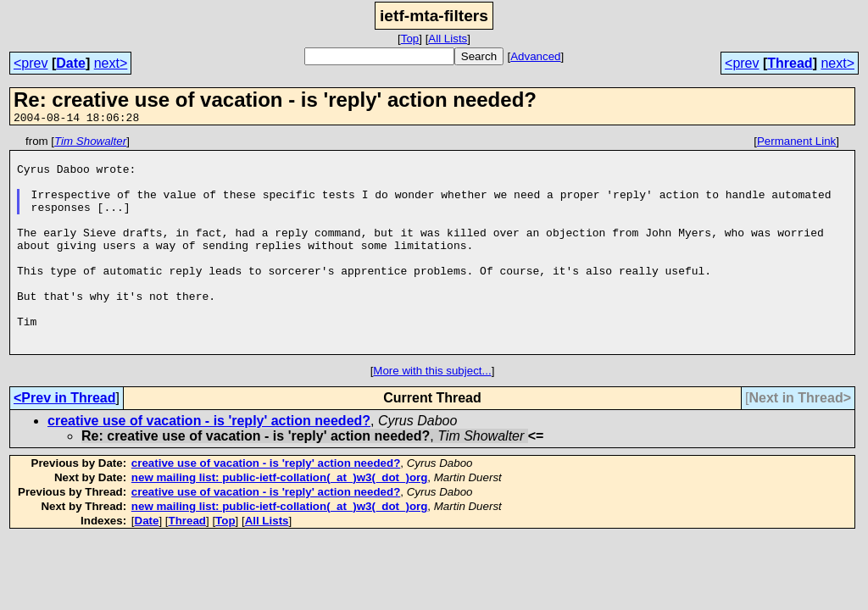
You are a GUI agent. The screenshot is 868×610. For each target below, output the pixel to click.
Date (71, 63)
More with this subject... (432, 414)
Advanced (535, 56)
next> (111, 63)
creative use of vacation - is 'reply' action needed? (209, 464)
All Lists (448, 39)
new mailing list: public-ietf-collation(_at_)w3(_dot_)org (280, 521)
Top (410, 39)
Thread (790, 63)
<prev (31, 63)
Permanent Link (796, 144)
